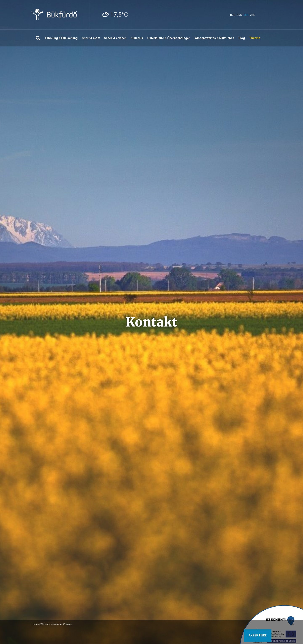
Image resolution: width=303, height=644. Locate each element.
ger (246, 15)
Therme (255, 38)
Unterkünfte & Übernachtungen (169, 38)
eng (239, 15)
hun (233, 15)
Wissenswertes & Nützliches (214, 38)
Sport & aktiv (91, 38)
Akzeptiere (258, 635)
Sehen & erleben (115, 38)
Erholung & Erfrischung (61, 38)
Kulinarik (137, 38)
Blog (242, 38)
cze (252, 15)
